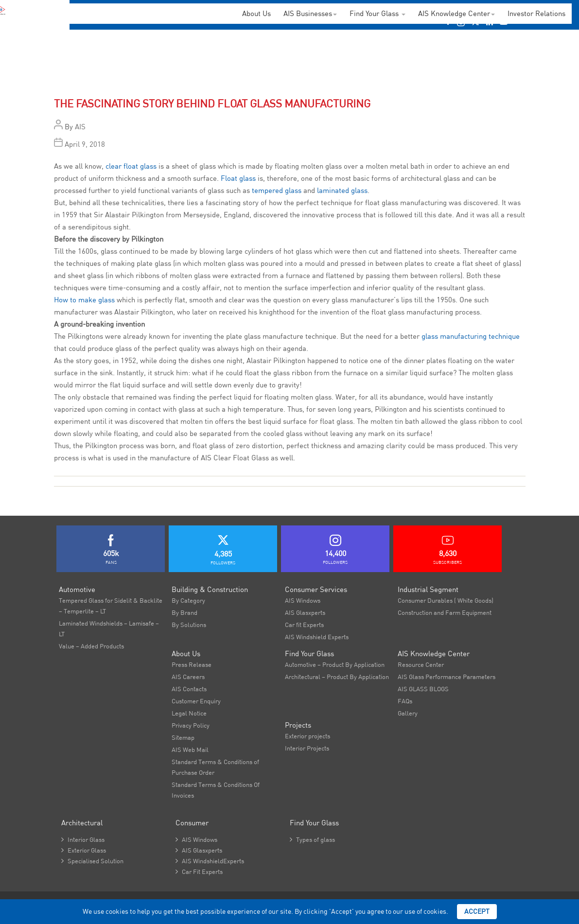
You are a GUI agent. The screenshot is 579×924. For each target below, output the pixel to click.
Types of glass (312, 839)
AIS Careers (188, 677)
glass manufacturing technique (471, 336)
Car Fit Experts (199, 872)
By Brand (184, 612)
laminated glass (342, 190)
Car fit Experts (304, 625)
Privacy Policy (191, 725)
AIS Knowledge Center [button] (456, 13)
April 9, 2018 (85, 144)
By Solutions (189, 625)
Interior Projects (307, 748)
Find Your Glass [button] (377, 13)
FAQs (405, 701)
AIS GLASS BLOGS (423, 689)
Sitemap (183, 737)
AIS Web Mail (190, 750)
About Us (256, 13)
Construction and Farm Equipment (445, 612)
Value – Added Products (91, 646)
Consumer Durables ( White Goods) (446, 600)
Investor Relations (536, 13)
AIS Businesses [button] (310, 13)
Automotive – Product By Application (335, 664)
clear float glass (131, 166)
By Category (188, 600)
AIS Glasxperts (305, 612)
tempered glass (277, 190)
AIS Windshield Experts (317, 637)
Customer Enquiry (196, 701)
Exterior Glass (84, 850)
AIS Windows (303, 600)
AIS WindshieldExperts (210, 861)
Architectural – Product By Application (337, 677)
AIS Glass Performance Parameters (447, 677)
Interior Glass (83, 839)
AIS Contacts (189, 689)
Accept (477, 911)
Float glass (238, 178)
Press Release (192, 664)
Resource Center (421, 664)
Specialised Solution (92, 861)
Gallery (408, 713)
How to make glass (84, 300)
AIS (80, 127)
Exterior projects (307, 736)
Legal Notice (189, 713)
